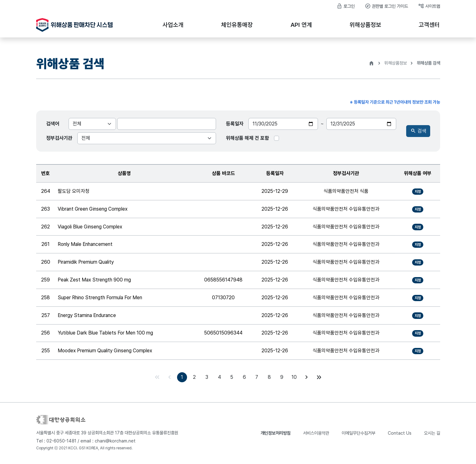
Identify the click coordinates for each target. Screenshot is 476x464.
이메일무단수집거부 (358, 434)
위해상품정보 (365, 25)
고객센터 (429, 25)
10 (294, 378)
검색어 (53, 124)
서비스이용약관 (316, 434)
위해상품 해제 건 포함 (248, 138)
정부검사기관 (59, 138)
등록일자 (235, 124)
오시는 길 (432, 434)
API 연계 (301, 25)
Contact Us (400, 434)
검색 (418, 131)
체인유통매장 (237, 25)
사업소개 (173, 25)
